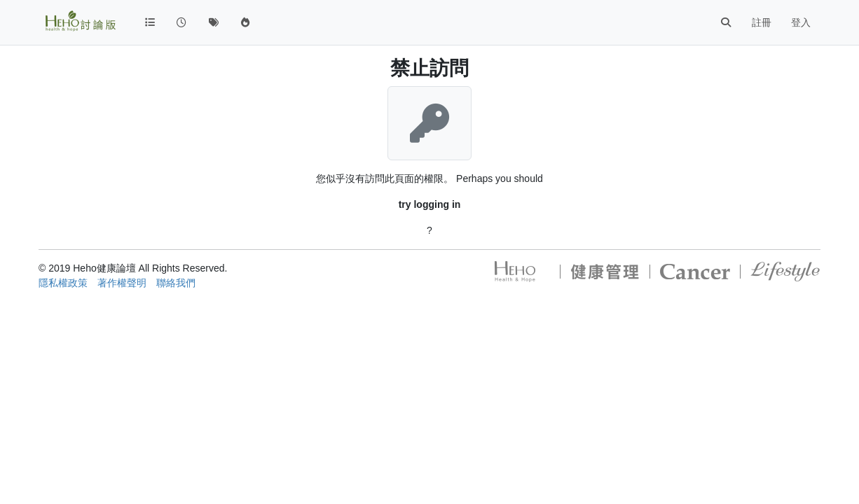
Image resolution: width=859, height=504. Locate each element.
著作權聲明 (122, 283)
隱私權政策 (63, 283)
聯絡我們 (176, 283)
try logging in (430, 204)
